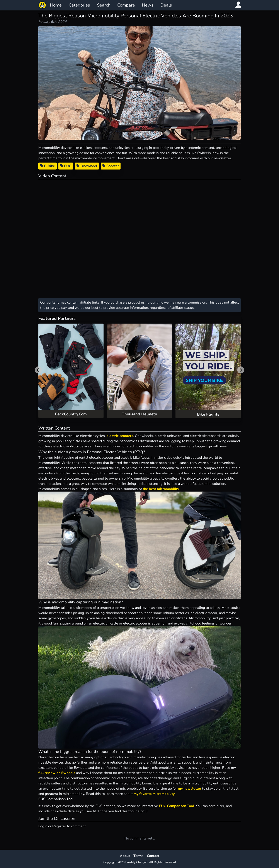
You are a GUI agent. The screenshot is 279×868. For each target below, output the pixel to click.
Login (43, 826)
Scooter (111, 166)
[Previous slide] (38, 370)
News (148, 5)
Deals (166, 5)
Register (59, 826)
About (125, 856)
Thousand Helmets (139, 414)
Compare (126, 5)
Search (104, 5)
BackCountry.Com (71, 414)
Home (56, 5)
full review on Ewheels (57, 773)
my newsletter (190, 789)
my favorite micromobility (154, 794)
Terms (138, 856)
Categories (79, 5)
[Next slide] (241, 370)
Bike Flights (208, 414)
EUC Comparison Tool (176, 806)
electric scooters (120, 436)
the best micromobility (161, 489)
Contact (153, 856)
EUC (66, 166)
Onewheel (87, 166)
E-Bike (48, 166)
